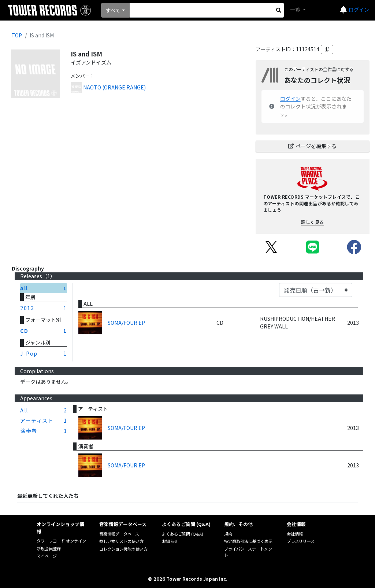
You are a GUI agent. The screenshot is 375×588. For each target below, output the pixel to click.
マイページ (47, 556)
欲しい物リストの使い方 (121, 541)
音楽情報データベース (119, 534)
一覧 (296, 10)
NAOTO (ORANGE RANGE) (114, 87)
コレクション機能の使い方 (123, 549)
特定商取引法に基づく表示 (248, 541)
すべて (113, 10)
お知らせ (170, 541)
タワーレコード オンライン (61, 541)
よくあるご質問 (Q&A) (183, 534)
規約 (228, 534)
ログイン (359, 10)
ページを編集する (312, 146)
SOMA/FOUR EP (126, 323)
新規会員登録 (49, 548)
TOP (17, 35)
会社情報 (295, 534)
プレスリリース (301, 541)
